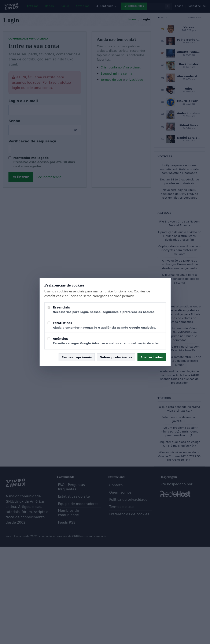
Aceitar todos (152, 357)
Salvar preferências (116, 357)
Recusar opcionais (77, 357)
